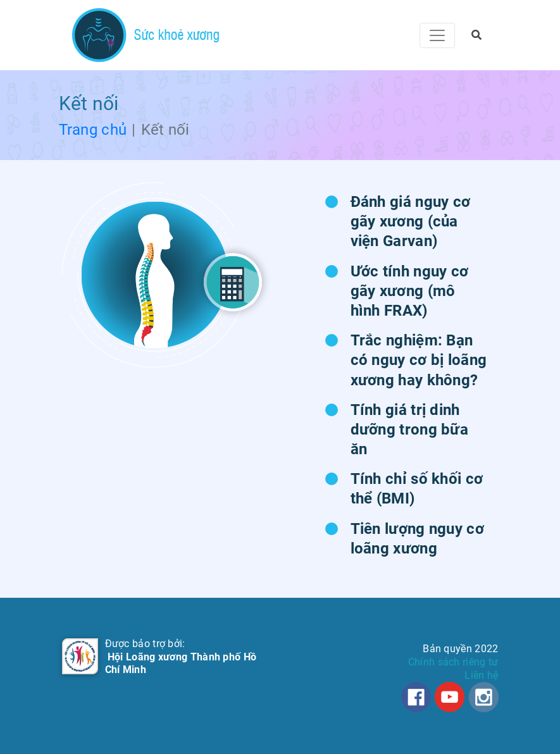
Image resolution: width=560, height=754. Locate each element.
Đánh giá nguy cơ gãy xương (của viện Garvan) (411, 221)
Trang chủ (93, 130)
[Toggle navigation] (437, 35)
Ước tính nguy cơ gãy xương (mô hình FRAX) (410, 291)
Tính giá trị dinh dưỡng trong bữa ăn (410, 430)
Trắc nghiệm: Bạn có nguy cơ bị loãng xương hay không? (419, 360)
